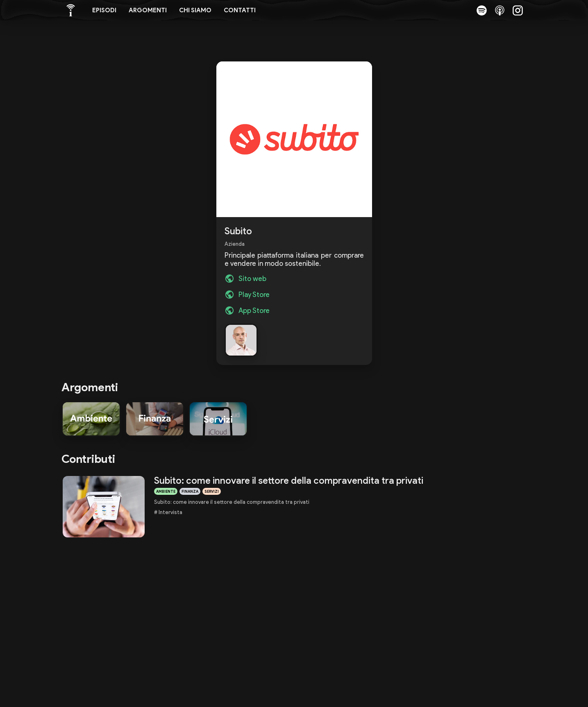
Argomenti (148, 10)
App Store (254, 310)
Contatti (240, 10)
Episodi (104, 10)
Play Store (254, 295)
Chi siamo (195, 10)
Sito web (252, 279)
